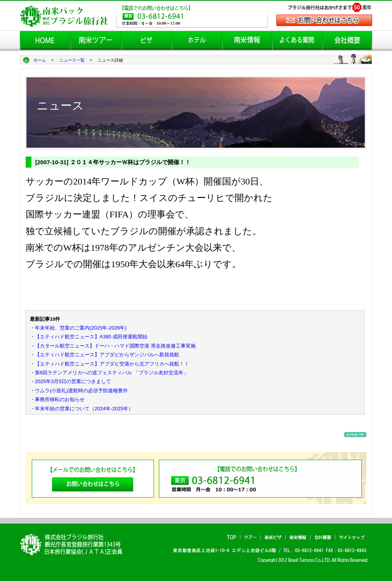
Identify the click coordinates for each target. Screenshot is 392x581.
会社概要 (323, 537)
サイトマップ (352, 537)
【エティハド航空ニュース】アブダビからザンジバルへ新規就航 (107, 355)
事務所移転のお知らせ (60, 399)
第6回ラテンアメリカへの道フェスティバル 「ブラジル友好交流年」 (112, 373)
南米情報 (298, 537)
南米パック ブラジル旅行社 (74, 544)
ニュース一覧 (72, 60)
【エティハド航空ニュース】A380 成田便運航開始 (91, 337)
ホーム (40, 60)
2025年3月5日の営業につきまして (73, 381)
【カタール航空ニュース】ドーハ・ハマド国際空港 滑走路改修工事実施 (115, 346)
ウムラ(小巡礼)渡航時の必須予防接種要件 (81, 391)
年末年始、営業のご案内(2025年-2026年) (81, 328)
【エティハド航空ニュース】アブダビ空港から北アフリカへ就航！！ (112, 364)
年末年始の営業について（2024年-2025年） (84, 409)
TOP (232, 537)
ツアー (250, 537)
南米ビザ (273, 537)
